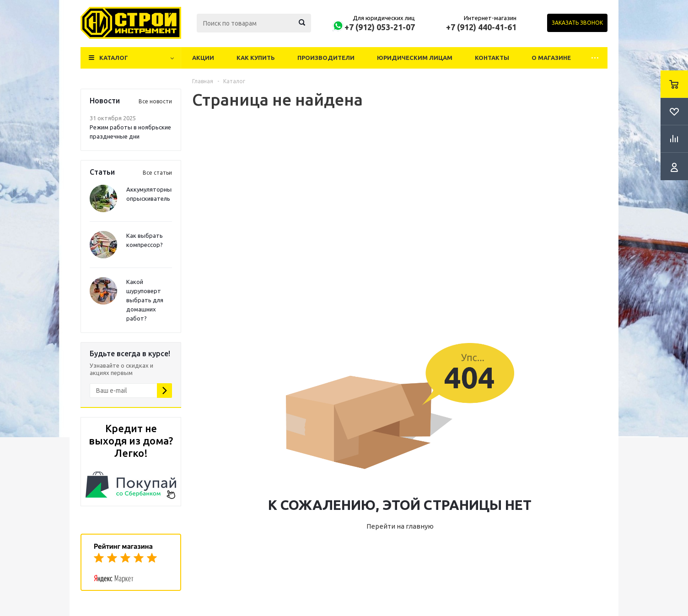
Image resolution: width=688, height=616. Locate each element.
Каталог (114, 58)
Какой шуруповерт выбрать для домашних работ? (145, 300)
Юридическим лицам (415, 58)
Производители (326, 58)
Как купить (256, 58)
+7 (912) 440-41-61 (481, 27)
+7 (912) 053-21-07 (380, 27)
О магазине (551, 58)
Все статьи (157, 173)
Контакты (492, 58)
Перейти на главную (400, 526)
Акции (203, 58)
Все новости (155, 101)
